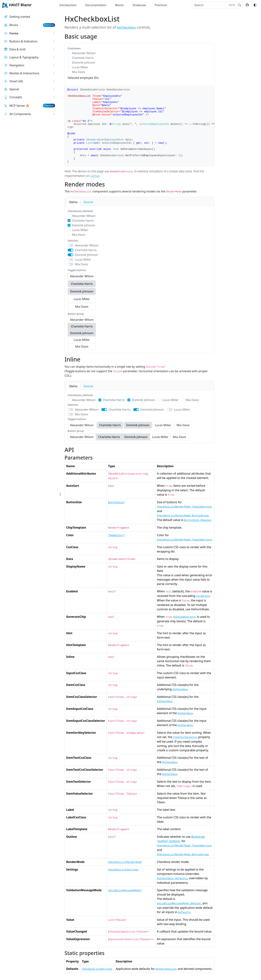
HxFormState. (200, 609)
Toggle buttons (77, 270)
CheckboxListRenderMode (125, 862)
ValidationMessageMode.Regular (179, 904)
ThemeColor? (116, 535)
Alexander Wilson (84, 53)
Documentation (96, 5)
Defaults (184, 912)
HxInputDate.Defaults (172, 879)
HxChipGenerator (185, 617)
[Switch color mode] (255, 5)
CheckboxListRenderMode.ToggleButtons (184, 507)
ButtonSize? (116, 503)
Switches (73, 241)
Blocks (119, 5)
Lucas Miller (80, 67)
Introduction (68, 5)
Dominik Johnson (84, 63)
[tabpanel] (139, 279)
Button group (76, 314)
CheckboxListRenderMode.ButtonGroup (183, 516)
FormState (203, 596)
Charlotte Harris (83, 58)
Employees (74, 48)
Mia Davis (78, 72)
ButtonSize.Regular (198, 520)
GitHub (95, 176)
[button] (30, 33)
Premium (161, 5)
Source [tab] (88, 202)
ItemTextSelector (185, 737)
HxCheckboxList (166, 969)
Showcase (139, 5)
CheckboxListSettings (123, 870)
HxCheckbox (126, 28)
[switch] (71, 245)
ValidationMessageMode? (125, 890)
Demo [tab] (73, 202)
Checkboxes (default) (80, 211)
